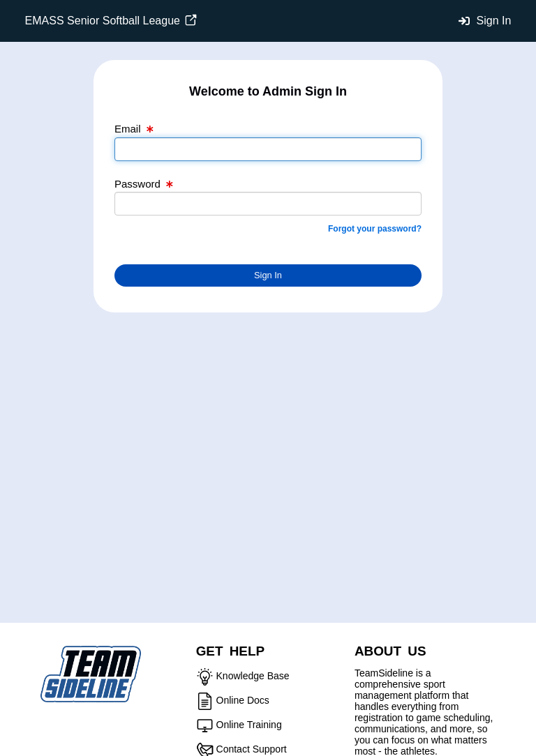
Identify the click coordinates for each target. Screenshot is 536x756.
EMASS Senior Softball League (111, 21)
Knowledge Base (253, 676)
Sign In (494, 21)
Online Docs (243, 700)
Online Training (249, 725)
